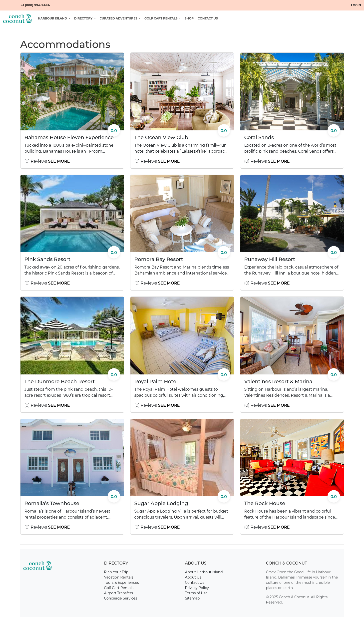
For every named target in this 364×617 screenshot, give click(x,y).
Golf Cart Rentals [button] (161, 18)
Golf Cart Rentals (119, 588)
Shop (189, 18)
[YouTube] (9, 3)
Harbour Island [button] (53, 18)
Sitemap (192, 598)
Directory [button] (84, 18)
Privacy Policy (197, 588)
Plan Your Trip (116, 572)
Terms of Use (196, 593)
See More (59, 161)
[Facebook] (5, 3)
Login (356, 5)
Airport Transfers (119, 593)
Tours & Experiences (122, 583)
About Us (193, 577)
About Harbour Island (204, 572)
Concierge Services (121, 598)
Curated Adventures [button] (119, 18)
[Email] (17, 3)
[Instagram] (13, 3)
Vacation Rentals (119, 577)
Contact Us (208, 18)
